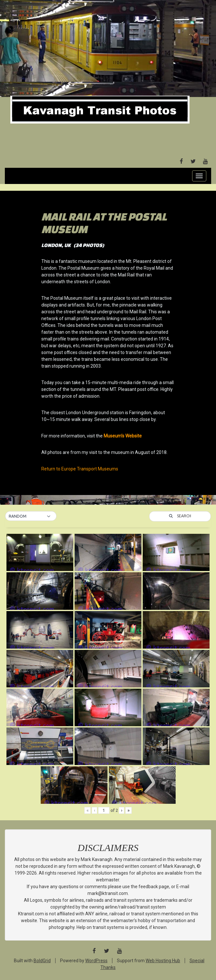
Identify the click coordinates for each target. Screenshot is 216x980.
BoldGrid (42, 961)
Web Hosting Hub (163, 961)
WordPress (96, 961)
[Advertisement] (108, 48)
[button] (31, 516)
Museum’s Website (123, 436)
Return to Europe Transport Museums (80, 469)
